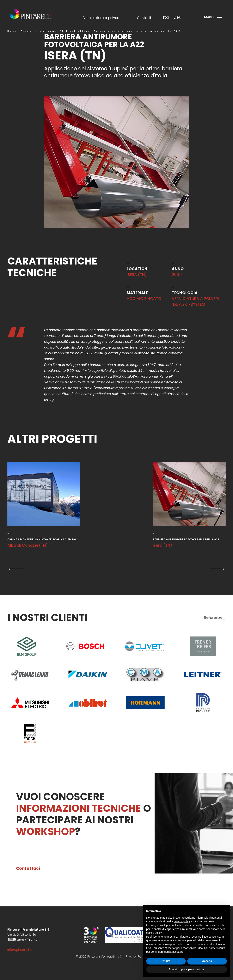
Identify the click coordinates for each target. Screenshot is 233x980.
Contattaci (28, 868)
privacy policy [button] (182, 921)
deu (177, 17)
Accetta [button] (207, 961)
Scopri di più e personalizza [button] (187, 969)
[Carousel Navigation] (116, 569)
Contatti (144, 18)
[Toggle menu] (214, 17)
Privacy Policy (136, 956)
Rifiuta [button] (166, 961)
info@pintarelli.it (20, 950)
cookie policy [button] (154, 933)
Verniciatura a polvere (102, 18)
